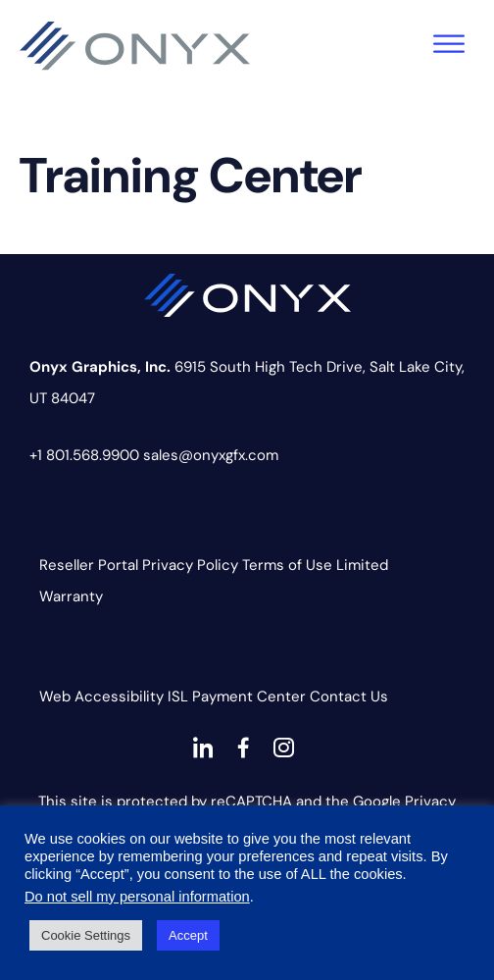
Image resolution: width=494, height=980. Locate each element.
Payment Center (249, 696)
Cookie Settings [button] (86, 935)
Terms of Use (287, 565)
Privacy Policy (190, 565)
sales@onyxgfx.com (211, 455)
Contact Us (349, 696)
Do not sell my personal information (137, 897)
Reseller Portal (89, 565)
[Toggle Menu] (449, 44)
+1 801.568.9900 (84, 455)
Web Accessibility (101, 696)
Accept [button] (188, 935)
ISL (178, 696)
